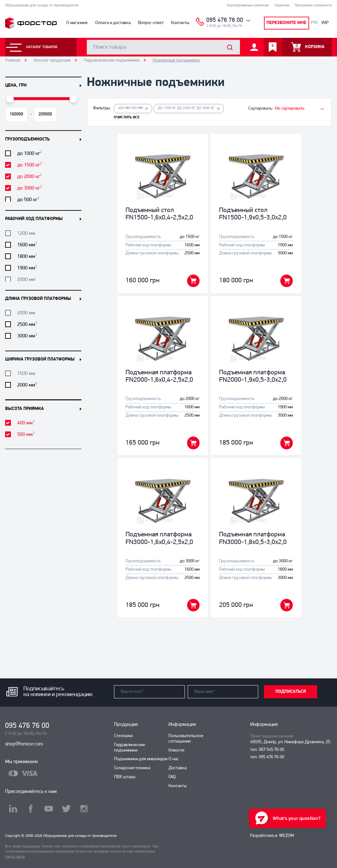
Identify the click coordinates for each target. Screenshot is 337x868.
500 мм (26, 434)
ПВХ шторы (125, 777)
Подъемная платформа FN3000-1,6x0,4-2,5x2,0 (159, 538)
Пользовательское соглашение (186, 739)
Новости (176, 750)
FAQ (172, 777)
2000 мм (27, 385)
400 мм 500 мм (133, 109)
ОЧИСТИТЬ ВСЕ (127, 117)
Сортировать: (261, 109)
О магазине (77, 23)
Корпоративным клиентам (248, 5)
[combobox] (296, 109)
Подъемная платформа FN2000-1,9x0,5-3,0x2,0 (253, 376)
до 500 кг (28, 200)
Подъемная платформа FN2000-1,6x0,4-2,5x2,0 (159, 376)
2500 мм (27, 324)
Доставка (178, 768)
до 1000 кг (30, 153)
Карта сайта (15, 857)
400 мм (26, 423)
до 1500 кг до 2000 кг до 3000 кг (189, 109)
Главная (13, 60)
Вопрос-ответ (151, 23)
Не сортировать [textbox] (290, 109)
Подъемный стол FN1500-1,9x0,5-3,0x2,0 (253, 214)
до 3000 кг (30, 188)
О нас (174, 759)
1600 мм (27, 245)
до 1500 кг (30, 165)
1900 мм (27, 268)
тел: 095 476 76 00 (267, 757)
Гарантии (282, 5)
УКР (325, 23)
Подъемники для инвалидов (141, 759)
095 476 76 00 (225, 20)
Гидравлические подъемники (112, 60)
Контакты (180, 23)
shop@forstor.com (24, 744)
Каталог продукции (52, 60)
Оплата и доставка (113, 23)
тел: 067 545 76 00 (267, 750)
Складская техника (132, 768)
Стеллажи (123, 736)
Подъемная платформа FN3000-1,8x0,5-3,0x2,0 (253, 538)
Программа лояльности (313, 5)
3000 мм (27, 336)
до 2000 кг (30, 176)
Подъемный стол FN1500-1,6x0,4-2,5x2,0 (159, 214)
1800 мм (27, 256)
